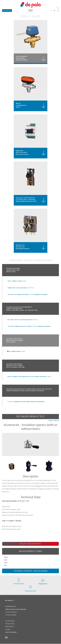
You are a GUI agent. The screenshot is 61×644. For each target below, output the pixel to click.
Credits (8, 630)
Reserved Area (7, 11)
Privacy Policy (10, 624)
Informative (9, 627)
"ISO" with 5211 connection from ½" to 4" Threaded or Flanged (27, 295)
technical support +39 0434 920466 (30, 571)
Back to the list (54, 421)
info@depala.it (43, 582)
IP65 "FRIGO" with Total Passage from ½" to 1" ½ (23, 320)
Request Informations (30, 544)
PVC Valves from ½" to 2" (17, 352)
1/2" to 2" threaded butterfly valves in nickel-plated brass (26, 402)
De (58, 11)
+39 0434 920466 (19, 582)
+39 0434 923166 (11, 615)
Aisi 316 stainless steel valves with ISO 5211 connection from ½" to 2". (29, 377)
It (51, 11)
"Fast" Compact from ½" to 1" (17, 281)
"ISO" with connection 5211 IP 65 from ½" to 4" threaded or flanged (29, 327)
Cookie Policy (10, 621)
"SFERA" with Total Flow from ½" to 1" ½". (21, 288)
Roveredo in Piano (31, 589)
